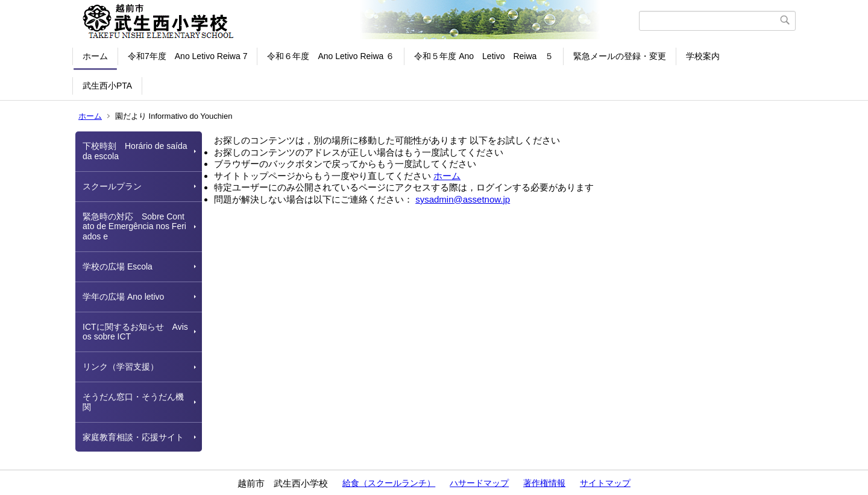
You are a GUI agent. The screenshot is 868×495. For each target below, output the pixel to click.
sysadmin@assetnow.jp (463, 199)
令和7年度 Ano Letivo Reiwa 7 (187, 56)
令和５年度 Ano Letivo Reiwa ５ (484, 56)
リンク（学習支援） (121, 367)
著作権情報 (544, 483)
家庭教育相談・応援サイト (133, 437)
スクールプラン (112, 186)
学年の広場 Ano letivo (123, 297)
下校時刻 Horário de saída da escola (135, 151)
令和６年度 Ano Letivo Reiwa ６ (331, 56)
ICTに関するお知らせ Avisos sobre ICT (135, 332)
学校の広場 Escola (118, 266)
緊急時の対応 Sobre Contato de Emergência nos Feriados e (134, 227)
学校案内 (703, 56)
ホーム (95, 56)
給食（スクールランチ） (389, 483)
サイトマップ (605, 483)
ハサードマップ (479, 483)
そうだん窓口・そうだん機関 (133, 402)
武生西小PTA (107, 86)
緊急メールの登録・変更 (620, 56)
